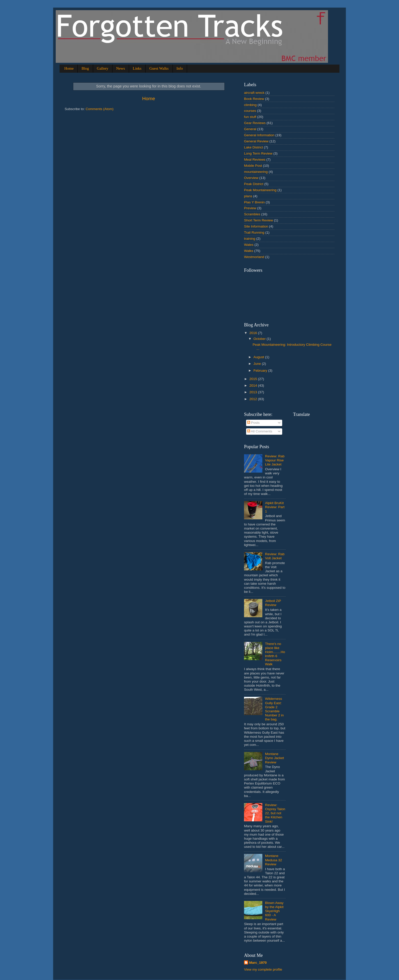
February (261, 371)
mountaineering (256, 172)
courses (250, 111)
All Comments (260, 431)
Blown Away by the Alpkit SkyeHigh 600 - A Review (274, 911)
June (258, 364)
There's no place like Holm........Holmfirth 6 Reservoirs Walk (275, 654)
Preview (250, 208)
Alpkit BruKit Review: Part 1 (275, 507)
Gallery (103, 68)
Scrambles (252, 214)
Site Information (256, 226)
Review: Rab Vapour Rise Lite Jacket (275, 460)
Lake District (253, 147)
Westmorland (254, 257)
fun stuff (250, 117)
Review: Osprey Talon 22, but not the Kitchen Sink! (275, 813)
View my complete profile (263, 969)
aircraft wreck (254, 93)
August (259, 357)
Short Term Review (259, 220)
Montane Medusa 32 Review (273, 860)
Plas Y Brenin (254, 202)
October (260, 339)
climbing (250, 105)
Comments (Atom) (100, 109)
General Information (259, 135)
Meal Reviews (255, 160)
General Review (256, 141)
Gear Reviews (255, 123)
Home (69, 68)
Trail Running (254, 232)
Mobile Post (253, 166)
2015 (254, 379)
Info (180, 68)
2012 (254, 399)
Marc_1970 (258, 963)
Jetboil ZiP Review (273, 603)
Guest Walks (159, 68)
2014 (254, 386)
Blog (85, 68)
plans (248, 196)
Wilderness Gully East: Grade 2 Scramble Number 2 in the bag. (274, 709)
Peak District (254, 184)
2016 (254, 333)
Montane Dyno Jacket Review (274, 758)
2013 (254, 392)
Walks (249, 251)
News (121, 68)
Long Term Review (258, 153)
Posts (253, 423)
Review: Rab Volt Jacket (275, 556)
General (250, 129)
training (250, 239)
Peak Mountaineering (260, 190)
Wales (249, 245)
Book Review (254, 99)
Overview (251, 178)
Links (137, 68)
